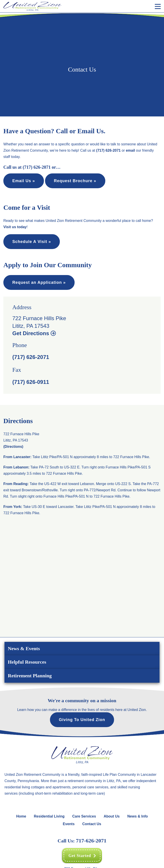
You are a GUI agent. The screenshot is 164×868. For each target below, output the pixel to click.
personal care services (90, 787)
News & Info (138, 816)
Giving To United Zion (82, 720)
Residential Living (49, 816)
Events (69, 824)
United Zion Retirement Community (32, 775)
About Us (112, 816)
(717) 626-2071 (108, 150)
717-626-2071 (91, 841)
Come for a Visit (27, 207)
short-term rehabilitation (54, 793)
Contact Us (92, 824)
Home (21, 816)
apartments (61, 787)
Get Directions (36, 333)
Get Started (80, 856)
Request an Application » (39, 282)
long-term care (92, 793)
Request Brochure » (75, 181)
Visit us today (15, 227)
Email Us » (24, 181)
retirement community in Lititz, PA (94, 781)
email (131, 150)
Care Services (84, 816)
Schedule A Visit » (32, 242)
